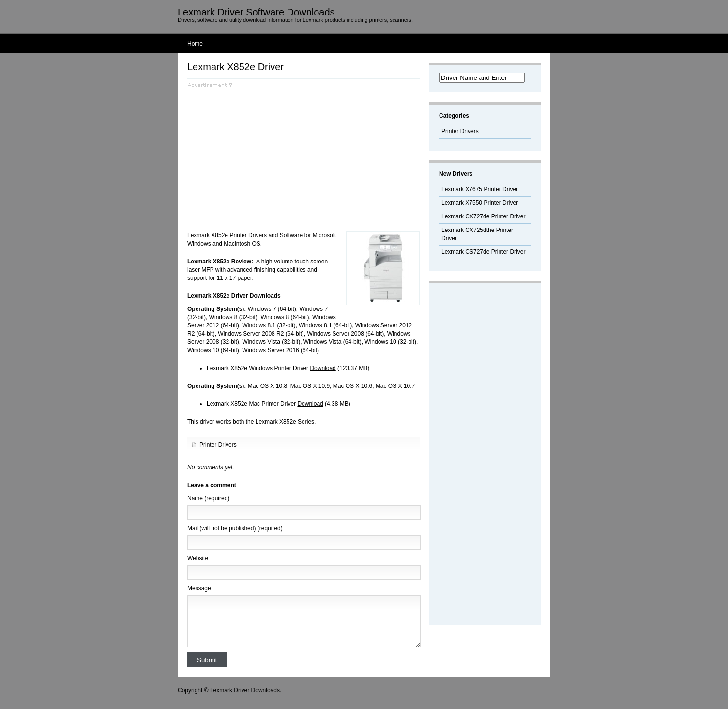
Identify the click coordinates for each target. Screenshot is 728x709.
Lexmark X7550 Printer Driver (480, 203)
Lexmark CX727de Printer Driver (483, 216)
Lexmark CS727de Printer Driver (483, 252)
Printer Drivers (218, 445)
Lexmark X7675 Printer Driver (480, 189)
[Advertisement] (269, 155)
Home (195, 44)
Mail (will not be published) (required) (235, 528)
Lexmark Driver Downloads (245, 690)
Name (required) (208, 498)
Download (323, 368)
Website (198, 558)
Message (199, 588)
